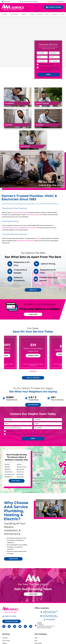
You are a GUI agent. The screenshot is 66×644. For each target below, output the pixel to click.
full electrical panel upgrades (26, 241)
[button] (33, 356)
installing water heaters (33, 215)
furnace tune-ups (16, 228)
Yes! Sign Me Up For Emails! (46, 64)
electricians (38, 238)
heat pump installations (30, 228)
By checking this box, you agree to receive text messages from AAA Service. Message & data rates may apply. (49, 69)
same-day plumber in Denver (19, 212)
